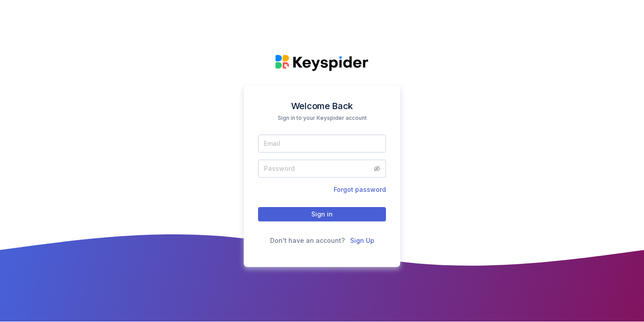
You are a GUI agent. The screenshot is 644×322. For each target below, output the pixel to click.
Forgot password (360, 189)
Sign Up (362, 240)
